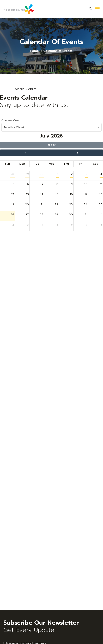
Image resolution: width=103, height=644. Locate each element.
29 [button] (27, 174)
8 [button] (57, 184)
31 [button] (86, 215)
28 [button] (12, 174)
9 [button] (72, 184)
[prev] (26, 153)
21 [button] (42, 204)
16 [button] (71, 194)
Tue (37, 164)
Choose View (51, 125)
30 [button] (42, 174)
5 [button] (13, 184)
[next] (77, 153)
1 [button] (58, 174)
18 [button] (101, 194)
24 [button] (86, 204)
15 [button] (57, 194)
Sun (7, 164)
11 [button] (101, 184)
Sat (95, 164)
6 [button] (28, 184)
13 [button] (27, 194)
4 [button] (101, 174)
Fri (81, 164)
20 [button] (27, 204)
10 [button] (86, 184)
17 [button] (86, 194)
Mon (22, 164)
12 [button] (13, 194)
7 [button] (43, 184)
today (52, 145)
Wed (51, 164)
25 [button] (101, 204)
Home (34, 51)
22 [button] (56, 204)
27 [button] (27, 215)
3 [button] (87, 174)
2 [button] (72, 174)
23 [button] (71, 204)
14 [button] (42, 194)
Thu (66, 164)
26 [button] (12, 215)
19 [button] (13, 204)
